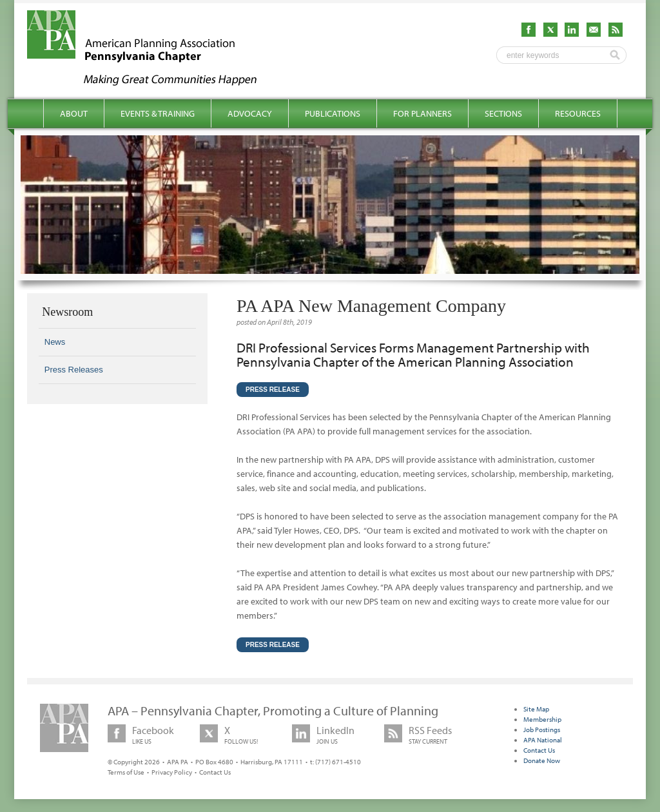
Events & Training (158, 113)
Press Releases (74, 370)
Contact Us (215, 772)
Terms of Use (126, 772)
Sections (503, 113)
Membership (542, 719)
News (55, 342)
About (74, 113)
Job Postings (542, 730)
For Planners (422, 113)
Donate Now (542, 760)
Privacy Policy (172, 772)
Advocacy (250, 113)
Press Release (273, 390)
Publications (333, 113)
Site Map (536, 709)
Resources (578, 113)
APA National (543, 740)
